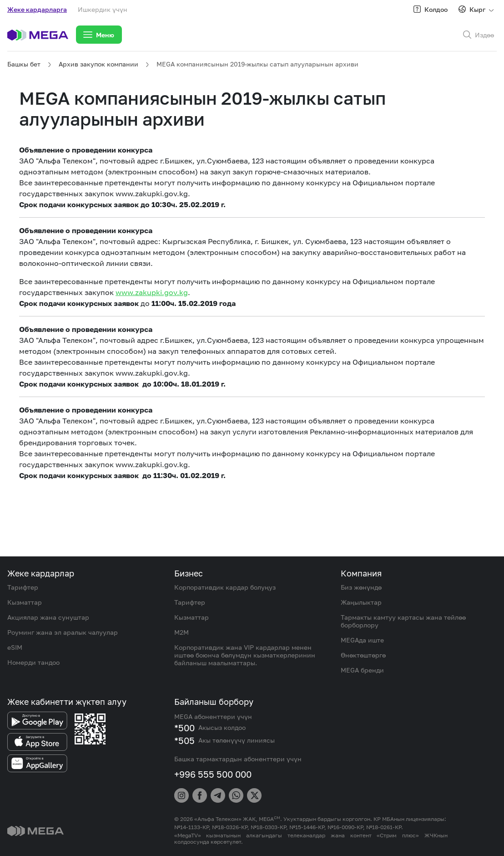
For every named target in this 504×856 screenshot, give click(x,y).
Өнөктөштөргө (363, 655)
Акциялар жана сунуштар (48, 617)
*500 (184, 728)
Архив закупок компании (98, 64)
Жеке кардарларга (37, 9)
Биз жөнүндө (361, 587)
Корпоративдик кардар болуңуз (225, 587)
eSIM (15, 647)
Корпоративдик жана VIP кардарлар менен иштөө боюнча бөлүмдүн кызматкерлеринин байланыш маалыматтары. (245, 655)
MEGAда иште (362, 640)
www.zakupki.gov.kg (152, 292)
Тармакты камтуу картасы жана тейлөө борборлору (403, 621)
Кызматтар (25, 602)
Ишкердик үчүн (103, 9)
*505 (184, 740)
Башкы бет (24, 64)
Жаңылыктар (361, 602)
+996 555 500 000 (213, 774)
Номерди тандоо (33, 662)
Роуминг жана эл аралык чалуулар (63, 632)
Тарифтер (23, 587)
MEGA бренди (362, 670)
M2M (181, 632)
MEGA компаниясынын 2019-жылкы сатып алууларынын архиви (257, 64)
